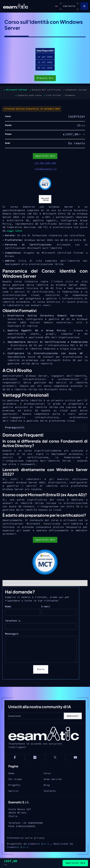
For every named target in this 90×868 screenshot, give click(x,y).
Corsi (47, 781)
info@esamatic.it (46, 169)
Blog (47, 793)
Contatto (50, 799)
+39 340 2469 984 (45, 163)
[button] (84, 6)
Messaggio (12, 634)
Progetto (14, 793)
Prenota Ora (45, 79)
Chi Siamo (15, 787)
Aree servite (53, 787)
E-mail (46, 607)
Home (11, 781)
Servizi (14, 799)
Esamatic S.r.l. (39, 855)
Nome (8, 607)
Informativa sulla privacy (26, 849)
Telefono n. (13, 621)
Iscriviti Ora (45, 540)
